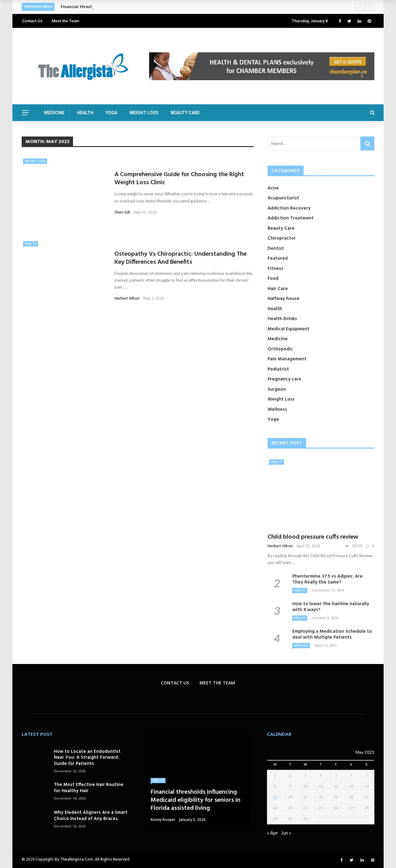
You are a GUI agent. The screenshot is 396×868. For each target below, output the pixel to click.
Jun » (286, 833)
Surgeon (277, 389)
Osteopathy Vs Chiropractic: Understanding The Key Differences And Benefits (181, 258)
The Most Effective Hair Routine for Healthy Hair (89, 788)
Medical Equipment (288, 329)
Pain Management (287, 359)
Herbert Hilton (127, 298)
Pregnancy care (284, 379)
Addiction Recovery (289, 208)
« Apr (273, 833)
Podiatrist (278, 369)
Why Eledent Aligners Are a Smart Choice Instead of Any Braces (91, 816)
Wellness (277, 410)
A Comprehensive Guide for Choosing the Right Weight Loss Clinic (179, 179)
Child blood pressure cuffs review (313, 537)
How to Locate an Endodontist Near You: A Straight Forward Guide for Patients (87, 758)
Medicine (54, 113)
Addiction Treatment (291, 218)
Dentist (276, 249)
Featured (278, 258)
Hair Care (278, 289)
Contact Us (32, 21)
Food (273, 279)
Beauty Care (185, 113)
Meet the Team (65, 21)
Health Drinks (282, 319)
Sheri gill (122, 212)
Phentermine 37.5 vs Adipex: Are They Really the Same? (327, 579)
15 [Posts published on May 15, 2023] (275, 797)
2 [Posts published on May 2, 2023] (290, 775)
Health (85, 113)
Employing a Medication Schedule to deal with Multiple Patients (332, 635)
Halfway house (284, 299)
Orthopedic (280, 349)
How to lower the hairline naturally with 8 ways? (331, 607)
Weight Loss (144, 113)
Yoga (112, 113)
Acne (273, 188)
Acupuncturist (283, 198)
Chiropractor (282, 238)
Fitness (275, 269)
